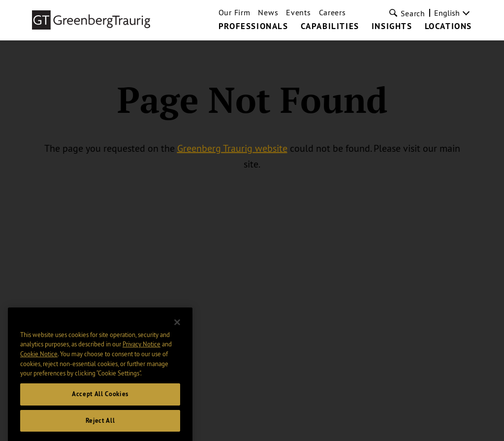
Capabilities (330, 27)
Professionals (253, 27)
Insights (392, 27)
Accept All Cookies (100, 402)
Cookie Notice (39, 362)
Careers (332, 12)
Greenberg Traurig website (232, 148)
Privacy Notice (142, 352)
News (268, 12)
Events (298, 12)
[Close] (177, 330)
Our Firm (235, 12)
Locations (448, 27)
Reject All (100, 428)
